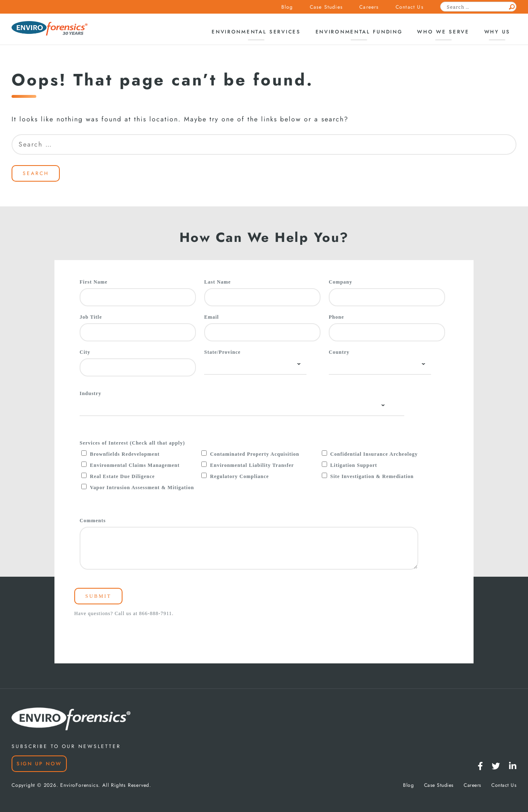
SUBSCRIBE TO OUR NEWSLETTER (66, 746)
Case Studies (326, 7)
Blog (287, 7)
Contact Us (410, 7)
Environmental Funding (359, 32)
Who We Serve (443, 32)
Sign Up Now (39, 764)
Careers (369, 7)
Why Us (497, 32)
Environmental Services (256, 32)
